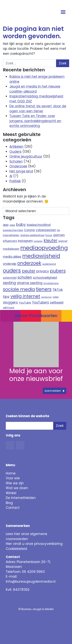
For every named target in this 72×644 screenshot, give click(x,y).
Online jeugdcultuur (26, 156)
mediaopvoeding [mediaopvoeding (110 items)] (44, 248)
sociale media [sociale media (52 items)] (19, 289)
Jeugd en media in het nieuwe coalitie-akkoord (35, 89)
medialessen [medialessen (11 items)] (11, 249)
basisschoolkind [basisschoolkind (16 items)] (39, 225)
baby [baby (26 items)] (21, 225)
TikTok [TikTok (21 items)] (58, 290)
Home (11, 473)
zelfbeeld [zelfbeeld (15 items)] (57, 303)
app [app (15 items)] (6, 225)
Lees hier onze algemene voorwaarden (26, 536)
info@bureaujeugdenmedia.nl (31, 582)
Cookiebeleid (16, 549)
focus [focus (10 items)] (49, 235)
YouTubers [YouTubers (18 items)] (41, 302)
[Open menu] (64, 13)
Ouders (15, 152)
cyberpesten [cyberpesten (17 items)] (46, 230)
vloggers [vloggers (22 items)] (10, 302)
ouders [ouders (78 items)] (12, 271)
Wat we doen (17, 488)
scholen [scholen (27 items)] (25, 277)
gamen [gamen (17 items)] (59, 235)
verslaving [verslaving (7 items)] (46, 297)
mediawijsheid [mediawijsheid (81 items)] (41, 256)
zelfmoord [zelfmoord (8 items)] (9, 308)
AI (11, 176)
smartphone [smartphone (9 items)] (51, 283)
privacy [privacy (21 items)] (43, 271)
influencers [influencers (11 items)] (10, 241)
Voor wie (13, 478)
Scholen (16, 161)
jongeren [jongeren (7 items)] (38, 241)
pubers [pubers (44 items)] (58, 271)
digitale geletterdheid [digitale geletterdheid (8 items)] (32, 235)
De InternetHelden (21, 498)
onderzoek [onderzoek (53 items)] (29, 263)
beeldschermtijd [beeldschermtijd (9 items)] (13, 230)
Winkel (11, 493)
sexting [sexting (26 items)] (9, 283)
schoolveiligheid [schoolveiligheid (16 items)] (45, 278)
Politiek (15, 181)
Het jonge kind (21, 171)
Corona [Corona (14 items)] (29, 230)
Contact (13, 508)
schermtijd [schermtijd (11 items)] (10, 278)
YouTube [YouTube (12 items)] (25, 303)
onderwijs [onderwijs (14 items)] (10, 264)
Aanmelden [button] (53, 391)
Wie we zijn (15, 483)
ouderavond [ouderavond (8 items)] (49, 264)
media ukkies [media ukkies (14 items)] (12, 257)
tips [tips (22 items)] (6, 297)
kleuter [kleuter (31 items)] (50, 240)
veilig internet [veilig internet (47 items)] (25, 296)
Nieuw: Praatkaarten (36, 316)
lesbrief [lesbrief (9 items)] (63, 241)
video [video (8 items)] (56, 297)
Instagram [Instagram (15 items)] (25, 241)
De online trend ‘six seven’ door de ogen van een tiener (38, 109)
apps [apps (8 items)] (12, 225)
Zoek (60, 426)
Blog (9, 503)
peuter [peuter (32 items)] (29, 271)
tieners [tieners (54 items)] (44, 289)
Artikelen (16, 147)
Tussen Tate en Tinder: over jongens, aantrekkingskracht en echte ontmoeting (35, 121)
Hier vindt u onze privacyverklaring (34, 544)
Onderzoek (18, 166)
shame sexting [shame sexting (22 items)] (30, 283)
